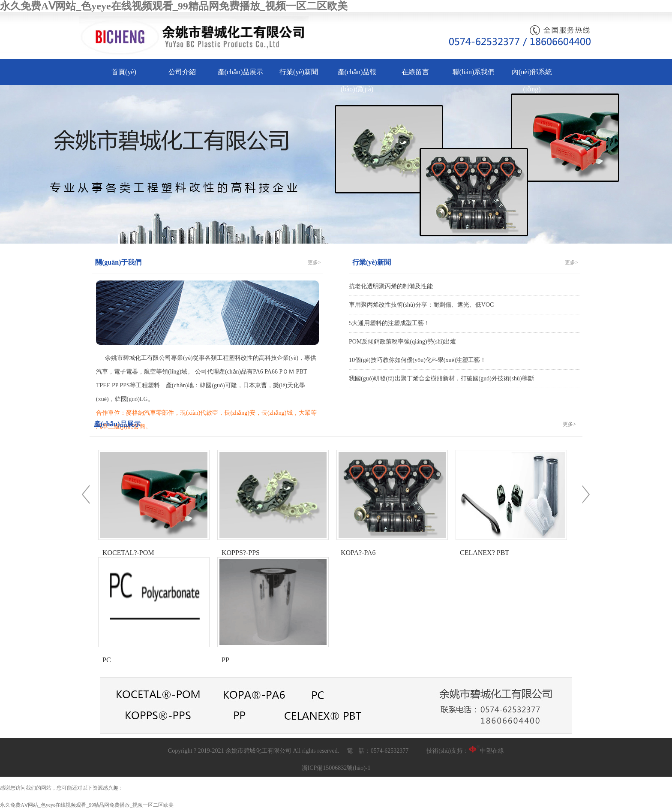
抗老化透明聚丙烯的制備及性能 (391, 286)
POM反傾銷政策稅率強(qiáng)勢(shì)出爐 (402, 342)
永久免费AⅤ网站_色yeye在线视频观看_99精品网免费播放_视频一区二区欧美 (174, 6)
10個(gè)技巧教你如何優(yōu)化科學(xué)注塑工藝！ (417, 360)
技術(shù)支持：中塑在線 (465, 751)
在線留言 (415, 72)
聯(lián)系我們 (474, 72)
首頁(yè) (124, 72)
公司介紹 (182, 72)
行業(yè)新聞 (299, 72)
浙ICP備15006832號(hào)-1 (336, 768)
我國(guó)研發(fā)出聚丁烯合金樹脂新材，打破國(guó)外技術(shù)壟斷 (441, 378)
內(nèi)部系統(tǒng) (532, 80)
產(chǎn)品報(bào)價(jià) (357, 80)
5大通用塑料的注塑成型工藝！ (389, 323)
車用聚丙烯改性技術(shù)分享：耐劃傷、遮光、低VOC (421, 305)
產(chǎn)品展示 (241, 72)
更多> (314, 262)
